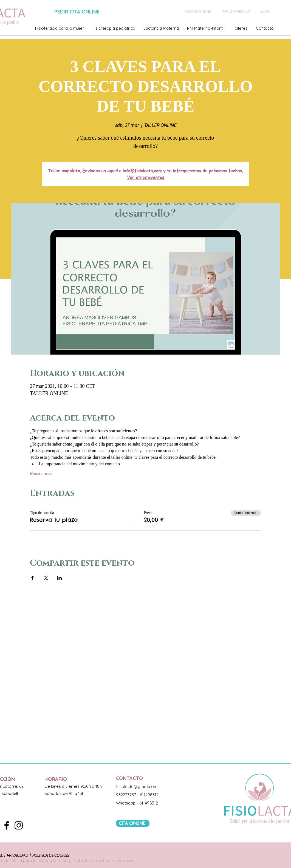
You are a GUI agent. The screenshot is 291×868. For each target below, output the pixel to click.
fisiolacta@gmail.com (137, 787)
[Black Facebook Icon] (7, 825)
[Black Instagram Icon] (19, 825)
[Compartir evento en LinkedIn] (59, 578)
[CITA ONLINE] (133, 823)
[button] (60, 28)
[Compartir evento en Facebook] (33, 578)
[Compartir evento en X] (46, 578)
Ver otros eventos (146, 177)
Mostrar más (41, 473)
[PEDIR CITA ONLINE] (78, 12)
